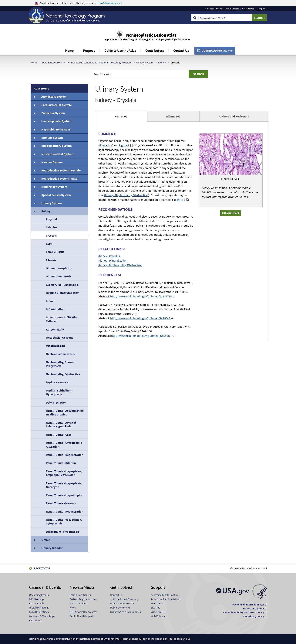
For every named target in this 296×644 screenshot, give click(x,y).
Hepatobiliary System (56, 129)
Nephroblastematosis (60, 354)
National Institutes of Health (171, 639)
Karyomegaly (55, 329)
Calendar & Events (214, 9)
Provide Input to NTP (122, 603)
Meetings (37, 599)
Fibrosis (51, 260)
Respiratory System (54, 187)
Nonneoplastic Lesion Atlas (151, 35)
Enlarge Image (231, 213)
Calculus (52, 227)
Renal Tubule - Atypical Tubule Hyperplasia (61, 424)
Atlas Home (41, 88)
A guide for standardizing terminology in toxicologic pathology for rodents (148, 39)
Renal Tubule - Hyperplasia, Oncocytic (64, 485)
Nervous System (52, 162)
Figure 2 (124, 145)
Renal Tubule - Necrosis (61, 503)
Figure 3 (180, 200)
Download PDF (217, 50)
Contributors (155, 51)
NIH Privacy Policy (253, 616)
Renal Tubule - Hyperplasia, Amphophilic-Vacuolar (64, 473)
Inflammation (55, 309)
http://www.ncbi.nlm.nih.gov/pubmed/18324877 (141, 336)
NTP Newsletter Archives (83, 612)
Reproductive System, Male (59, 178)
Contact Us (181, 51)
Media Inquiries (78, 603)
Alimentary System (54, 97)
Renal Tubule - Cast (59, 435)
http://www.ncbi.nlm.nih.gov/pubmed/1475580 (140, 318)
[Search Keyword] (225, 18)
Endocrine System (53, 113)
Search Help (158, 603)
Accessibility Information (165, 595)
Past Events (35, 620)
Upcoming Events (39, 595)
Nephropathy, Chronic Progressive (60, 364)
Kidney (162, 63)
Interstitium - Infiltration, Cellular (63, 319)
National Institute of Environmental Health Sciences (109, 639)
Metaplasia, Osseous (59, 337)
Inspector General (254, 608)
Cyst (49, 244)
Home (69, 51)
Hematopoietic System (56, 121)
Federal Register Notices (83, 599)
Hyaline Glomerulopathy (62, 293)
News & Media (232, 9)
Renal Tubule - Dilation (61, 463)
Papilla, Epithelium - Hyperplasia (59, 392)
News (73, 608)
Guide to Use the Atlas (120, 51)
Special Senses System (56, 195)
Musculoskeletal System (57, 154)
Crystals (51, 236)
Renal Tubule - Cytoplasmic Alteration (64, 445)
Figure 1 (104, 145)
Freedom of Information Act (248, 605)
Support (261, 9)
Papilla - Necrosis (57, 382)
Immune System (52, 137)
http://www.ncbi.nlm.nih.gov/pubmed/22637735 (141, 296)
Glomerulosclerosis (59, 276)
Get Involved (248, 9)
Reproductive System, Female (61, 170)
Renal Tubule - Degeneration (65, 455)
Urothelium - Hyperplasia (63, 532)
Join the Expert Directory (124, 599)
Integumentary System (57, 146)
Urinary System (145, 63)
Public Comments (120, 608)
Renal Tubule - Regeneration (65, 511)
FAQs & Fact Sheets (80, 595)
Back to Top (42, 568)
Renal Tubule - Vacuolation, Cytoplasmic (64, 521)
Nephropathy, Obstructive (63, 374)
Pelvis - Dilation (56, 402)
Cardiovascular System (57, 105)
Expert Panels (37, 603)
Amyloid (51, 219)
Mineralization (55, 346)
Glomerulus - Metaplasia (62, 285)
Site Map (156, 608)
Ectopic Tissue (55, 252)
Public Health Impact (81, 616)
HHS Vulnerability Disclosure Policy (243, 612)
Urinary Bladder (52, 548)
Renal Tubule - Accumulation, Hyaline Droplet (65, 412)
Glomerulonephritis (59, 268)
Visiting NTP (157, 612)
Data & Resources (52, 63)
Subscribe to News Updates (126, 612)
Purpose (89, 51)
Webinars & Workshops (42, 616)
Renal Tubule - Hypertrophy (64, 495)
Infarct (50, 301)
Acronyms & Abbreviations (166, 599)
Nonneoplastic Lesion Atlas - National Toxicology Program (99, 63)
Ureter (46, 540)
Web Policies (158, 616)
